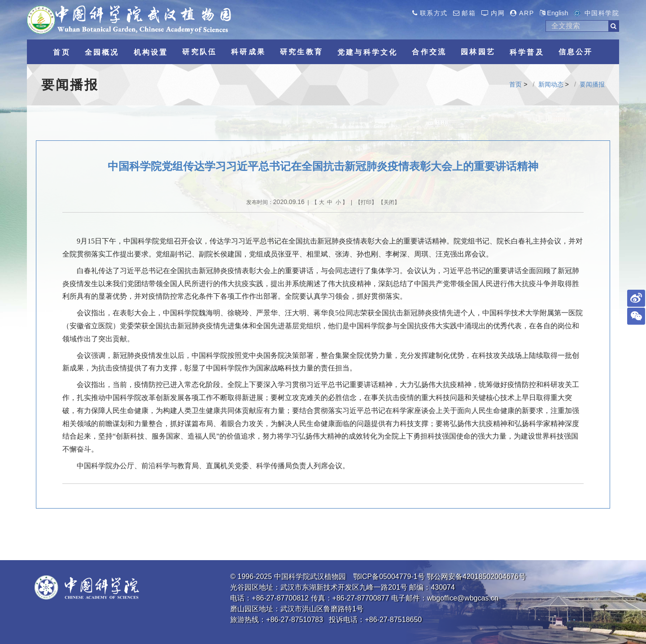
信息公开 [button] (576, 52)
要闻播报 (592, 84)
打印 (366, 202)
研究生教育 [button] (301, 52)
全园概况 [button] (102, 52)
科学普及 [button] (527, 52)
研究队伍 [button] (199, 52)
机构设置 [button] (151, 52)
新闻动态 (551, 84)
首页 (515, 84)
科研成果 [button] (248, 52)
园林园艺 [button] (478, 52)
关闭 (389, 202)
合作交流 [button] (429, 52)
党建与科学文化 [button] (367, 52)
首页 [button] (61, 52)
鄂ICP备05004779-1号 (389, 577)
